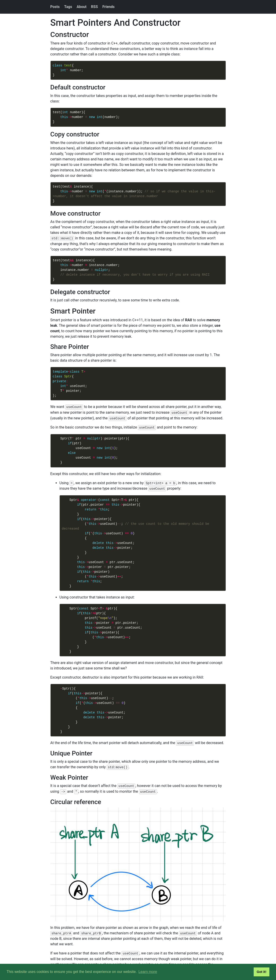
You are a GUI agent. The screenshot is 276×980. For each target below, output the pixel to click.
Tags (68, 7)
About (81, 7)
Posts (55, 7)
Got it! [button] (261, 972)
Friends (108, 7)
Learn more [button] (148, 972)
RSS (94, 7)
